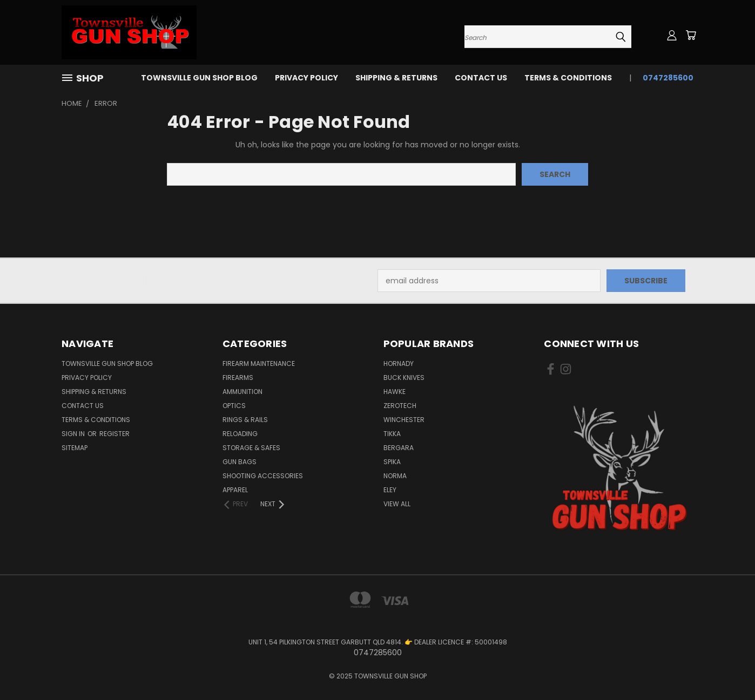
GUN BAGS (240, 462)
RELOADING (240, 434)
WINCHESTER (404, 420)
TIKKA (392, 434)
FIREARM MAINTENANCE (259, 363)
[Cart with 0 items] (691, 35)
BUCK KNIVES (404, 378)
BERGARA (399, 448)
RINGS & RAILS (245, 420)
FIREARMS (238, 378)
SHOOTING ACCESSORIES (263, 476)
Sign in (74, 434)
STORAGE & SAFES (251, 448)
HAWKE (395, 392)
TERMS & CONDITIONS (568, 78)
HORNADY (399, 363)
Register (114, 434)
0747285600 (668, 78)
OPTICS (234, 406)
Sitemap (75, 448)
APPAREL (235, 490)
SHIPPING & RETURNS (396, 78)
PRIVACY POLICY (306, 78)
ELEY (390, 490)
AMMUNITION (242, 392)
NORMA (395, 476)
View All (397, 504)
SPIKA (392, 462)
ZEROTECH (400, 406)
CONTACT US (481, 78)
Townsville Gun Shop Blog (199, 78)
